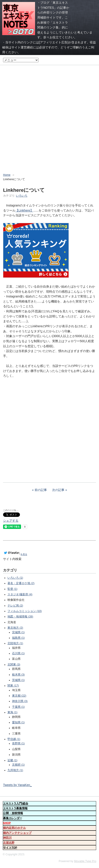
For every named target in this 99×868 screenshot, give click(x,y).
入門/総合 (16, 804)
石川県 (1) (18, 653)
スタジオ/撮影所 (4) (20, 594)
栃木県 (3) (18, 675)
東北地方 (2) (15, 628)
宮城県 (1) (18, 632)
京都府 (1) (18, 765)
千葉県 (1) (18, 707)
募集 (12, 818)
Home (7, 175)
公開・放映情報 (13, 813)
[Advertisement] (49, 116)
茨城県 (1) (18, 680)
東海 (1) (12, 712)
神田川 (7, 838)
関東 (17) (13, 686)
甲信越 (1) (14, 739)
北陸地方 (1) (15, 643)
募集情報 (15, 808)
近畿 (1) (12, 760)
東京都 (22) (19, 696)
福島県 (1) (18, 638)
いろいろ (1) (15, 578)
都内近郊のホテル (14, 828)
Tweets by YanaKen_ (17, 785)
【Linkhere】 (24, 210)
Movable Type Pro (85, 861)
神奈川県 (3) (20, 701)
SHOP (7, 823)
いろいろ (22, 196)
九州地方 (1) (15, 770)
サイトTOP (10, 848)
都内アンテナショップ (17, 833)
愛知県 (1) (18, 722)
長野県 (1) (18, 743)
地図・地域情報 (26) (20, 617)
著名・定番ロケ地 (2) (21, 583)
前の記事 (41, 490)
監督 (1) (12, 589)
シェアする (11, 521)
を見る (15, 554)
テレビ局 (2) (15, 606)
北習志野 (9, 843)
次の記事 (58, 490)
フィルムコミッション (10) (25, 611)
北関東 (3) (14, 665)
